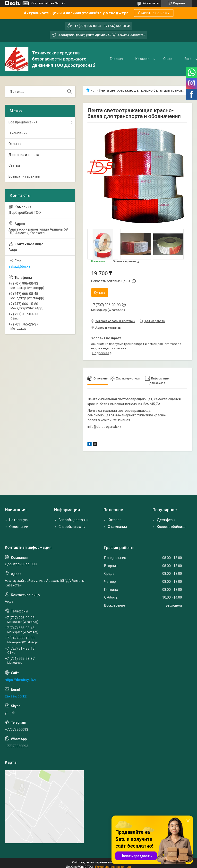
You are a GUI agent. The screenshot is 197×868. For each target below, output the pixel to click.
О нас (168, 59)
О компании (18, 133)
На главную (18, 520)
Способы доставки (73, 520)
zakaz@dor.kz (19, 266)
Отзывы (15, 144)
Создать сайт (41, 3)
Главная (116, 59)
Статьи (14, 165)
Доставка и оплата (24, 155)
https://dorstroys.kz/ (21, 680)
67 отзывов (151, 3)
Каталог (142, 59)
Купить (100, 292)
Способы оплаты (72, 527)
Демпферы (166, 520)
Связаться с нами (154, 13)
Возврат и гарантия (24, 176)
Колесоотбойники (171, 527)
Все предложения (23, 122)
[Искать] (69, 92)
